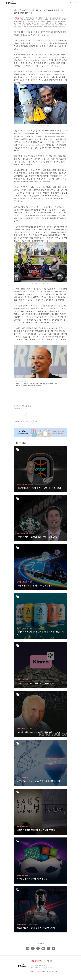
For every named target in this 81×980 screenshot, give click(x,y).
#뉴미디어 (25, 484)
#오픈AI (19, 875)
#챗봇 (27, 680)
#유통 (23, 827)
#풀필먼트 (25, 582)
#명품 (27, 827)
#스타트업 (30, 484)
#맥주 (19, 628)
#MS (23, 875)
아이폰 (36, 421)
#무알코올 (23, 628)
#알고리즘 (29, 729)
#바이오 (26, 778)
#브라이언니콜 (27, 533)
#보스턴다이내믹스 (33, 924)
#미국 (19, 778)
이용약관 (50, 961)
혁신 (27, 421)
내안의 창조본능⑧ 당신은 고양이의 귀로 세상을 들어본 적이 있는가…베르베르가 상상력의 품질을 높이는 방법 (37, 385)
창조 (22, 421)
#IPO (23, 680)
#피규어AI (20, 924)
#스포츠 (19, 484)
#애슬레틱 (29, 628)
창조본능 (17, 421)
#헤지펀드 (23, 729)
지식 (31, 421)
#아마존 (19, 582)
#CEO (33, 533)
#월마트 (30, 582)
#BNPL (19, 680)
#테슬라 (25, 924)
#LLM (27, 875)
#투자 (19, 729)
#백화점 (19, 827)
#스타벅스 (20, 533)
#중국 (22, 778)
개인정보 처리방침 (36, 961)
